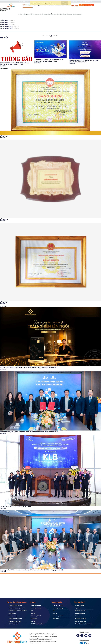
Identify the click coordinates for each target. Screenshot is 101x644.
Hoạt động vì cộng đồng (15, 621)
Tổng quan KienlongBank (15, 605)
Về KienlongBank (28, 5)
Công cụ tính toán (80, 613)
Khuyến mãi (45, 5)
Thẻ (32, 611)
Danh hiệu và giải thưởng (15, 619)
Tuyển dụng (37, 5)
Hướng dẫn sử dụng (81, 619)
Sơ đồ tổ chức (12, 613)
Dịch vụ (33, 613)
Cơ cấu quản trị (13, 616)
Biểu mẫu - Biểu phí (81, 611)
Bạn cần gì (22, 1)
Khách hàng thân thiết (37, 624)
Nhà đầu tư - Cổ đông (60, 5)
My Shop (75, 1)
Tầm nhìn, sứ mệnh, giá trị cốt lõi (17, 608)
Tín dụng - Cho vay (36, 608)
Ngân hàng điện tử (36, 616)
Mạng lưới (78, 608)
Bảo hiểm (33, 621)
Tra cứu (77, 616)
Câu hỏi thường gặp (80, 621)
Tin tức (51, 5)
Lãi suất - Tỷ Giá (79, 605)
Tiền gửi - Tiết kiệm (36, 605)
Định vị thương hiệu (14, 624)
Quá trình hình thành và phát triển (18, 611)
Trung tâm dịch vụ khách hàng (83, 624)
